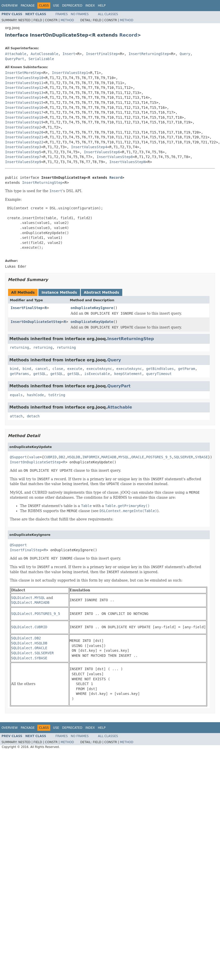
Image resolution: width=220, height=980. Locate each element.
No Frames (80, 14)
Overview (10, 6)
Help (102, 6)
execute (75, 369)
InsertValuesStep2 (23, 127)
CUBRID (50, 457)
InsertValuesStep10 (24, 78)
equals (16, 395)
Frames (62, 14)
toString (57, 395)
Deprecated (72, 6)
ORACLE (138, 457)
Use (56, 6)
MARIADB (109, 457)
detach (33, 416)
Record (128, 35)
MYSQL (124, 457)
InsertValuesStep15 (24, 103)
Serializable (41, 59)
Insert (69, 54)
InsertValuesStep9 (23, 162)
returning (19, 347)
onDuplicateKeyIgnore (92, 308)
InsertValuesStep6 (102, 152)
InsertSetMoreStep (23, 73)
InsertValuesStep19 (24, 122)
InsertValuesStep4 (89, 147)
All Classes (108, 14)
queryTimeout (159, 374)
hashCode (35, 395)
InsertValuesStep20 (24, 132)
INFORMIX (91, 457)
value (34, 457)
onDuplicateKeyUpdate (92, 322)
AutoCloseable (44, 54)
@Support (18, 457)
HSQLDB (74, 457)
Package (28, 6)
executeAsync (99, 369)
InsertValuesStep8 (115, 157)
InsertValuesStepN (127, 162)
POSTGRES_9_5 (159, 457)
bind (14, 369)
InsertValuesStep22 (24, 142)
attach (16, 416)
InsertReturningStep (149, 54)
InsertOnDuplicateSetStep (36, 322)
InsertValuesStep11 (24, 83)
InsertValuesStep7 (23, 157)
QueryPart (15, 59)
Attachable (16, 54)
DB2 (62, 457)
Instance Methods (59, 292)
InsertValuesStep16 (24, 108)
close (58, 369)
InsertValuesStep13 (24, 93)
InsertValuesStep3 (23, 147)
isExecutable (97, 374)
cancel (42, 369)
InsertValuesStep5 (23, 152)
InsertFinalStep (102, 54)
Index (90, 6)
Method (67, 20)
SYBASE (201, 457)
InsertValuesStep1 (70, 73)
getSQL (40, 374)
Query (185, 54)
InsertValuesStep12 (24, 88)
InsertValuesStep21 (24, 137)
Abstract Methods (102, 292)
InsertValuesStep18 (24, 117)
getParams (19, 374)
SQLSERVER (183, 457)
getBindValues (160, 369)
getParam (187, 369)
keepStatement (128, 374)
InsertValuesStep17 (24, 112)
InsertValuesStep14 (24, 97)
